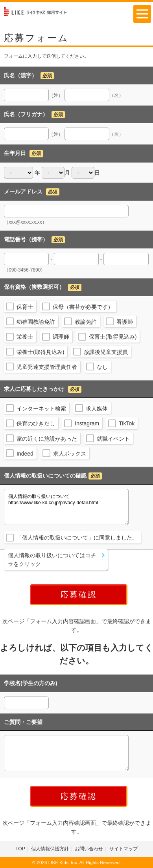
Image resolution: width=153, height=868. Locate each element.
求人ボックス (70, 454)
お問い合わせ (89, 849)
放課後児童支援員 (106, 352)
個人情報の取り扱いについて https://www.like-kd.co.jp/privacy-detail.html (66, 507)
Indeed (25, 454)
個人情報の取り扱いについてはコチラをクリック (52, 560)
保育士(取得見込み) (113, 337)
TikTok (127, 423)
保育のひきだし (36, 423)
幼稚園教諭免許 (36, 322)
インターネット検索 (41, 408)
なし (102, 367)
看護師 (125, 322)
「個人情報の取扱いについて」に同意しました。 (77, 538)
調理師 (61, 337)
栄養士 (25, 337)
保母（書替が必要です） (83, 307)
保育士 (25, 307)
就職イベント (113, 439)
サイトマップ (124, 849)
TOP (20, 849)
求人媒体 (97, 408)
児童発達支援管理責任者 (47, 367)
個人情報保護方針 (50, 849)
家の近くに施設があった (47, 439)
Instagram (87, 423)
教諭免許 (86, 322)
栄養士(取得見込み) (40, 352)
